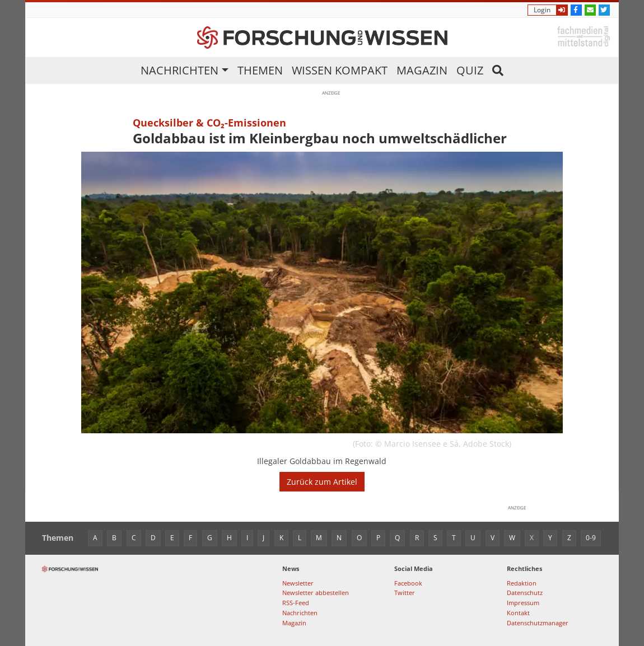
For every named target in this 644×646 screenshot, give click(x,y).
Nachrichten (179, 70)
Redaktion (522, 583)
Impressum (523, 603)
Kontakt (518, 613)
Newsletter (298, 583)
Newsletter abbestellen (316, 593)
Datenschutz (525, 593)
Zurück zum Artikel (322, 482)
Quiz (470, 70)
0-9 (591, 538)
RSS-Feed (296, 603)
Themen (260, 70)
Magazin (422, 70)
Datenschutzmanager (538, 623)
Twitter (405, 593)
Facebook (408, 583)
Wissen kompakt (340, 70)
